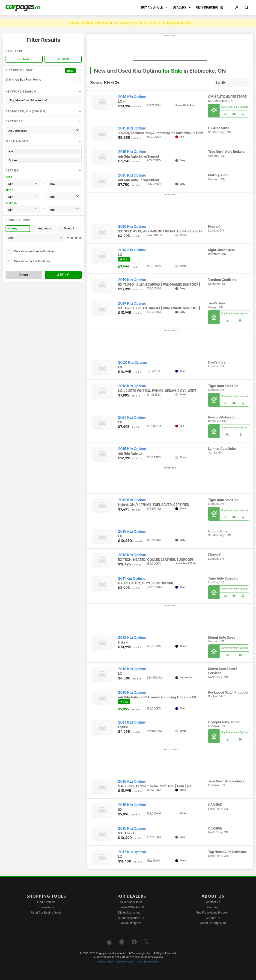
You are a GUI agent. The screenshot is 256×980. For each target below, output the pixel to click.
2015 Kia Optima (132, 128)
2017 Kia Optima (132, 852)
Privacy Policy (106, 962)
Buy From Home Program (213, 912)
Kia (44, 151)
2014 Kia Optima (132, 250)
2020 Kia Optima (133, 362)
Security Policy (125, 962)
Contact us (213, 902)
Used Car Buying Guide (46, 912)
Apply (63, 275)
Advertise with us (131, 902)
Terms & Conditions (147, 962)
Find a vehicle (46, 902)
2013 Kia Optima (132, 417)
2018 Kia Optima (132, 97)
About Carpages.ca (213, 923)
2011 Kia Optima (132, 579)
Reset (24, 275)
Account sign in (131, 923)
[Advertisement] (170, 49)
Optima (44, 160)
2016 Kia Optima (132, 386)
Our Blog (213, 907)
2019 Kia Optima (132, 280)
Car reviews (46, 907)
